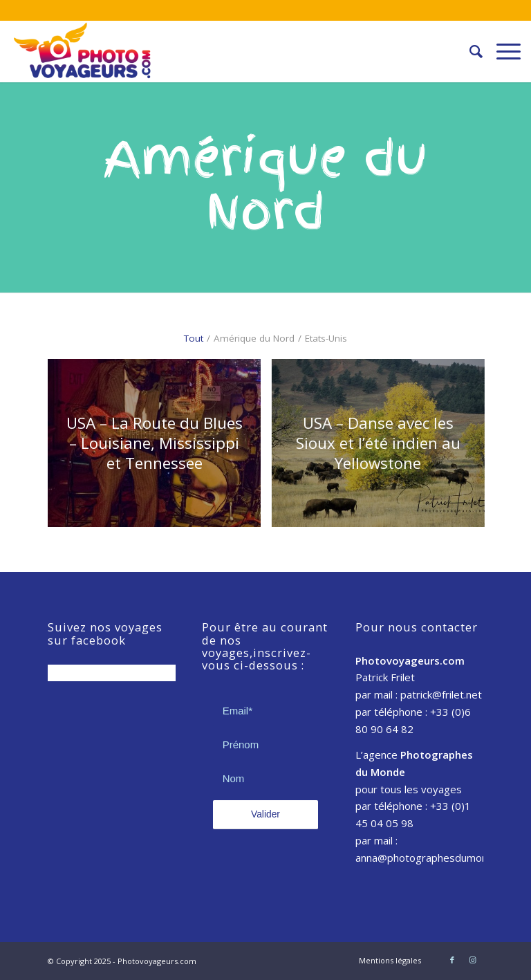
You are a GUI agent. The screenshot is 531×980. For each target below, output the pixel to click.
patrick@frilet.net (441, 694)
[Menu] (502, 51)
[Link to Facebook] (452, 960)
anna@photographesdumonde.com (439, 858)
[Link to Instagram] (473, 960)
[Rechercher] (469, 51)
